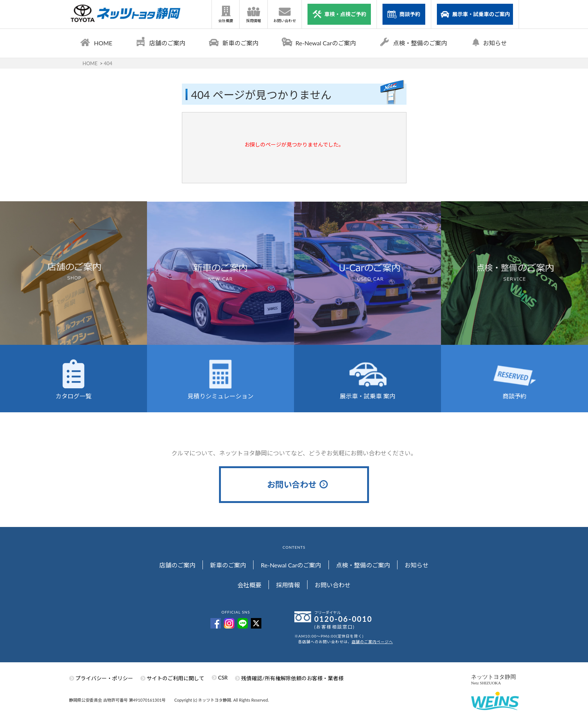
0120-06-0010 (343, 622)
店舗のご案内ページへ (372, 645)
